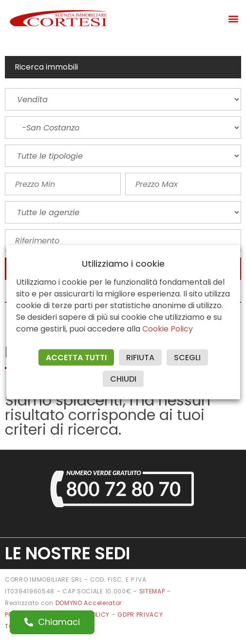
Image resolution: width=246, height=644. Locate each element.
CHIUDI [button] (123, 379)
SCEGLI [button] (187, 358)
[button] (233, 18)
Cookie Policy (168, 329)
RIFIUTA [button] (140, 358)
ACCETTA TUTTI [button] (76, 358)
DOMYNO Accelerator (89, 603)
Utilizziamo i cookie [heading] (123, 264)
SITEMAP (152, 591)
